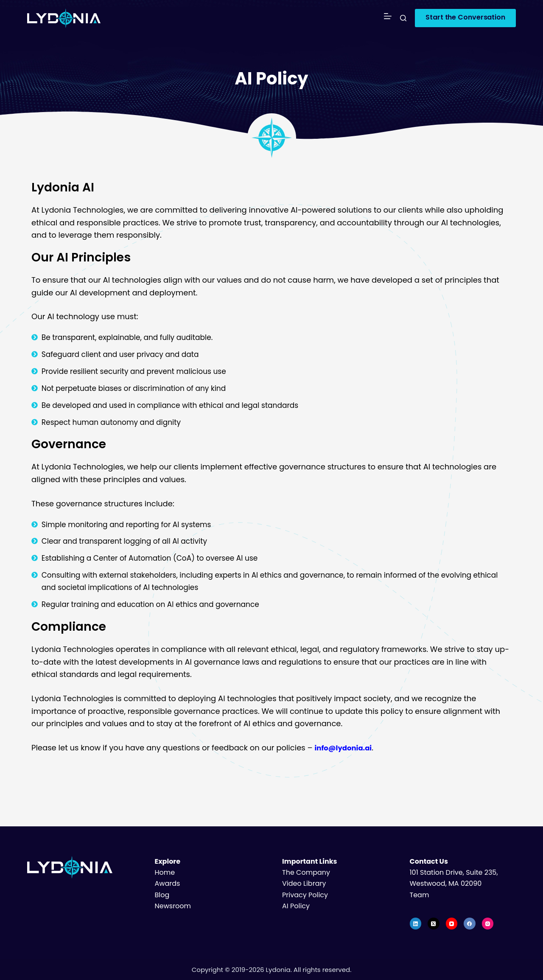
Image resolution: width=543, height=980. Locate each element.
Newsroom (173, 906)
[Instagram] (488, 924)
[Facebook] (470, 924)
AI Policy (296, 906)
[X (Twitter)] (434, 924)
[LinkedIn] (416, 924)
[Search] (403, 18)
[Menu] (388, 18)
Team (420, 895)
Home (165, 872)
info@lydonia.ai (346, 748)
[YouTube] (452, 924)
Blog (162, 895)
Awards (168, 883)
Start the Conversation (465, 17)
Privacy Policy (305, 895)
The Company (306, 872)
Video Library (304, 883)
